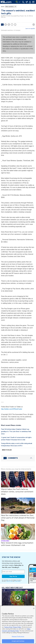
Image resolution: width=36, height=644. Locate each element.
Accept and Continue (18, 641)
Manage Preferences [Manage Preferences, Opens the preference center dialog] (18, 637)
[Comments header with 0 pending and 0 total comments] (18, 458)
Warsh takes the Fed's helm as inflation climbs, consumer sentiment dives (17, 492)
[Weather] (18, 2)
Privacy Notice (17, 581)
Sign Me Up (13, 576)
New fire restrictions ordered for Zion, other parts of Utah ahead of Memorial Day (18, 518)
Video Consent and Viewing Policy (16, 630)
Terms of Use (9, 581)
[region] (18, 625)
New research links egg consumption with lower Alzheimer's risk (17, 544)
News (3, 7)
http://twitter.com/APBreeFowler (12, 409)
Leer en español (30, 29)
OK (34, 608)
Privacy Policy (17, 627)
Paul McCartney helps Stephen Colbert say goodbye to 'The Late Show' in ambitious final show (16, 432)
